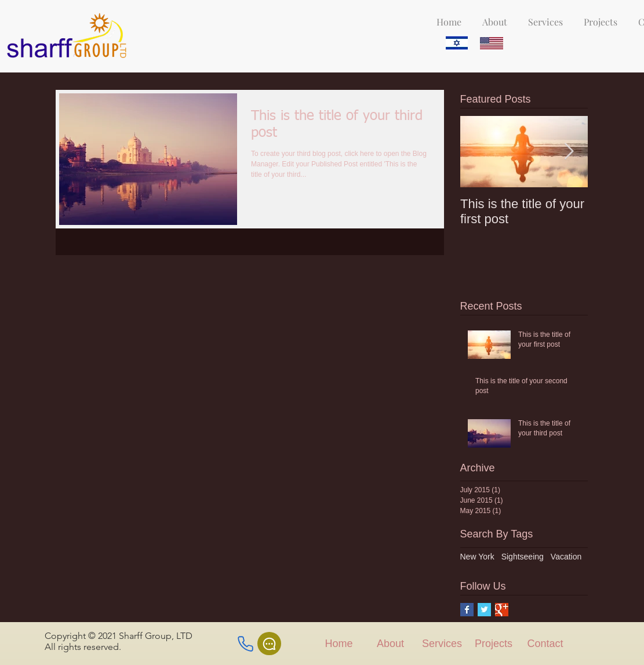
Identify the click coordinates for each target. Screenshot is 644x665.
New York (477, 557)
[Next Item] (569, 152)
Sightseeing (523, 557)
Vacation (566, 557)
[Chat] (269, 644)
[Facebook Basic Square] (467, 610)
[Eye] (457, 43)
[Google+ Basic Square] (502, 610)
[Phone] (246, 644)
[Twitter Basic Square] (484, 610)
